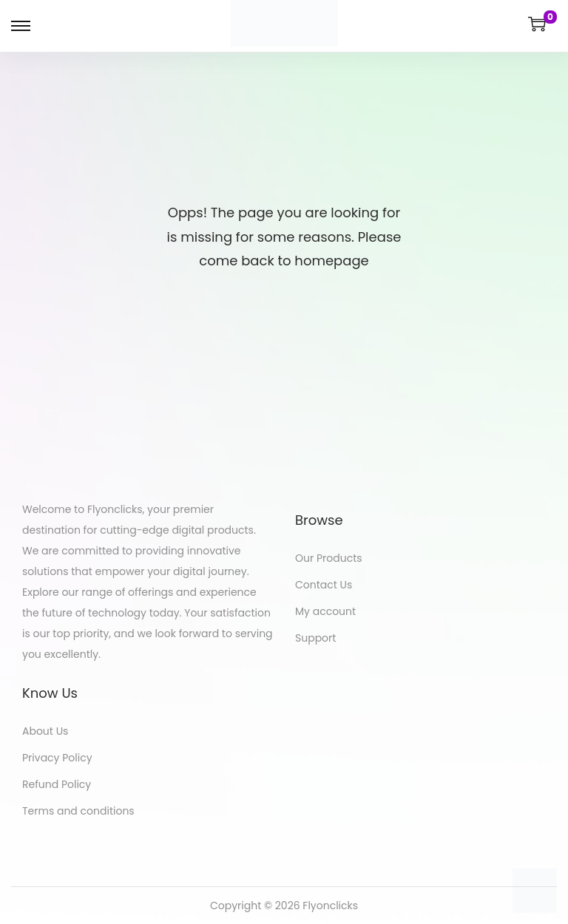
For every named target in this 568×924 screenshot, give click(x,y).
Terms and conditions (78, 811)
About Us (45, 731)
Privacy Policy (57, 758)
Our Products (329, 558)
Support (315, 638)
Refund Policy (57, 784)
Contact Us (324, 585)
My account (325, 611)
